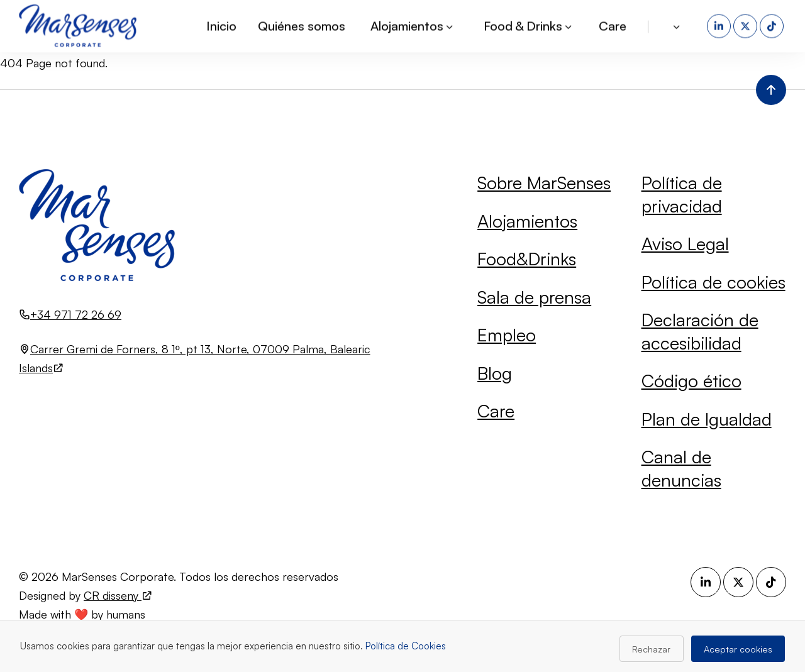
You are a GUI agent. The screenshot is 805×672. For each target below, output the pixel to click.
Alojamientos (527, 221)
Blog (495, 373)
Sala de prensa (534, 297)
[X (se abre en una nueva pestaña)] (747, 25)
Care (613, 25)
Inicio (221, 25)
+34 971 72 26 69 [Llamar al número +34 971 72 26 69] (76, 314)
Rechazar (651, 649)
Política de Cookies (406, 646)
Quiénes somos (302, 25)
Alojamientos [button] (413, 25)
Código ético (691, 381)
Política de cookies (713, 282)
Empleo (507, 335)
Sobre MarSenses (544, 183)
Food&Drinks (527, 259)
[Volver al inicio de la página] (771, 90)
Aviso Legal (685, 244)
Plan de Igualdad (707, 419)
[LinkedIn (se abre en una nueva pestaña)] (720, 25)
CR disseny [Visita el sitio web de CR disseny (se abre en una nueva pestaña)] (118, 595)
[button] (678, 25)
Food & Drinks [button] (529, 25)
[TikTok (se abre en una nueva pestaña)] (773, 25)
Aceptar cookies (738, 649)
